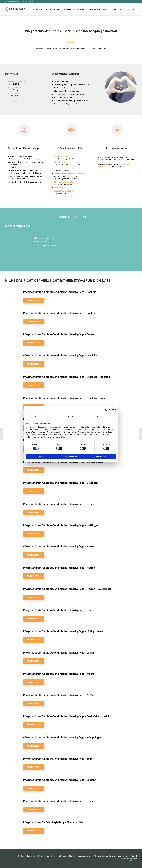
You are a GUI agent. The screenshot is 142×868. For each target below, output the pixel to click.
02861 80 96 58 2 (42, 248)
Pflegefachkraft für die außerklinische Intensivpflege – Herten (59, 546)
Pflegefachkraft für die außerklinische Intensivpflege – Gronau (59, 504)
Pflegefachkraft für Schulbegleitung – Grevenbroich (53, 822)
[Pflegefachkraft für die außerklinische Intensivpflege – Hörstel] (2, 434)
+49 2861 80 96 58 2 (30, 2)
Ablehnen (41, 457)
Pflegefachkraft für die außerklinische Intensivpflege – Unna (58, 801)
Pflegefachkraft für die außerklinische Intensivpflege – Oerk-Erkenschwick (66, 716)
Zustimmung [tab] (40, 417)
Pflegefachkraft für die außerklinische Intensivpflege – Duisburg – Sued (64, 398)
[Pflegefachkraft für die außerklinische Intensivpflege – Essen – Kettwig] (140, 434)
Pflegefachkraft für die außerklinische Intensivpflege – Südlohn (60, 780)
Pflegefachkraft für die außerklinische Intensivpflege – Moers (59, 674)
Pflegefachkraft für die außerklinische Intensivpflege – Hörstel (59, 610)
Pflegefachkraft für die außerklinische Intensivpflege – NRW (58, 695)
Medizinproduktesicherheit (105, 856)
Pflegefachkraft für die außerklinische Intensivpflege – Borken (59, 334)
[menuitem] (39, 9)
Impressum (31, 856)
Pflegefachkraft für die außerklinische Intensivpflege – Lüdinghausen (63, 631)
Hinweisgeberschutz (84, 856)
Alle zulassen (101, 457)
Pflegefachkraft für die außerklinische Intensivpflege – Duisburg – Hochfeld (67, 377)
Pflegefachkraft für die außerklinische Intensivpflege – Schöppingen (62, 737)
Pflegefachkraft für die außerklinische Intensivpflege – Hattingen (61, 525)
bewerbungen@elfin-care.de (46, 245)
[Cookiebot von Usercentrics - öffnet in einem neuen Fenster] (107, 410)
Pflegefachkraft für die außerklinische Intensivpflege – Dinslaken (61, 355)
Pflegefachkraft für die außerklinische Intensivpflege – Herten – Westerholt (67, 589)
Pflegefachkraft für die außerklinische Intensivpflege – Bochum (60, 313)
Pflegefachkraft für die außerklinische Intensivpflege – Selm (58, 759)
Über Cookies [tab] (102, 417)
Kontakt (21, 856)
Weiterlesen (34, 300)
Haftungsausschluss (66, 856)
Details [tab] (71, 417)
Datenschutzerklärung (47, 856)
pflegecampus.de (64, 194)
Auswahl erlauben (71, 457)
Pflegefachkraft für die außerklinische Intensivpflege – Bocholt (59, 292)
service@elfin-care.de (13, 2)
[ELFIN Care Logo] (15, 9)
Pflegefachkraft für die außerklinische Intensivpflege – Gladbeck (60, 483)
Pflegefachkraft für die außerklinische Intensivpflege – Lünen (58, 652)
